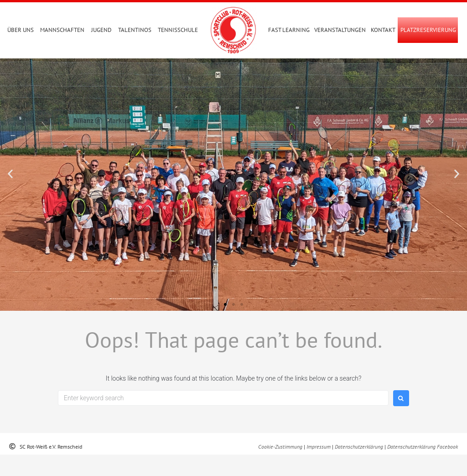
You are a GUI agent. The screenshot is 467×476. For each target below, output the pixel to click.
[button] (10, 195)
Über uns (21, 30)
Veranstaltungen (340, 30)
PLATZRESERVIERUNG (428, 30)
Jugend (101, 30)
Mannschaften (62, 30)
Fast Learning (289, 30)
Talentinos (135, 30)
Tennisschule (178, 30)
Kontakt (383, 30)
